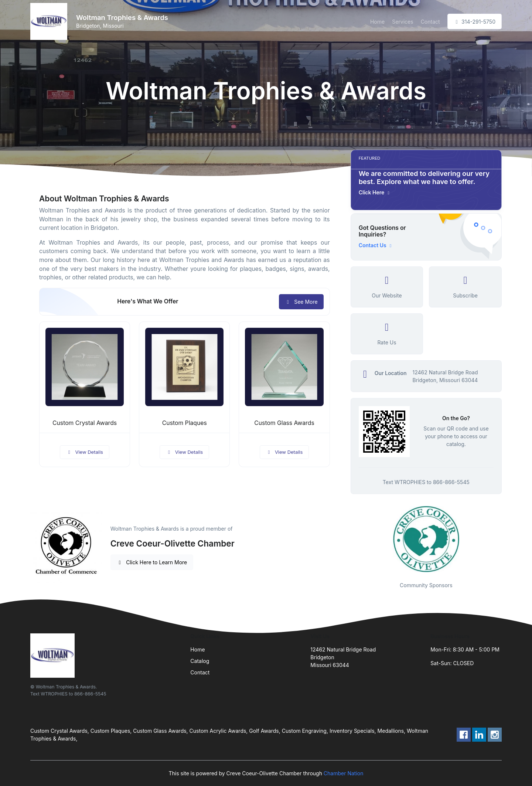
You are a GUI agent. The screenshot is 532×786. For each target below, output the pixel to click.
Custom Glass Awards (284, 423)
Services (403, 22)
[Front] (50, 21)
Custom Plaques (185, 423)
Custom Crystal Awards (85, 423)
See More (301, 302)
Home (377, 22)
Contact (430, 22)
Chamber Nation (344, 773)
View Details (85, 452)
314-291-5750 (475, 22)
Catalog (200, 661)
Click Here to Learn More (152, 562)
